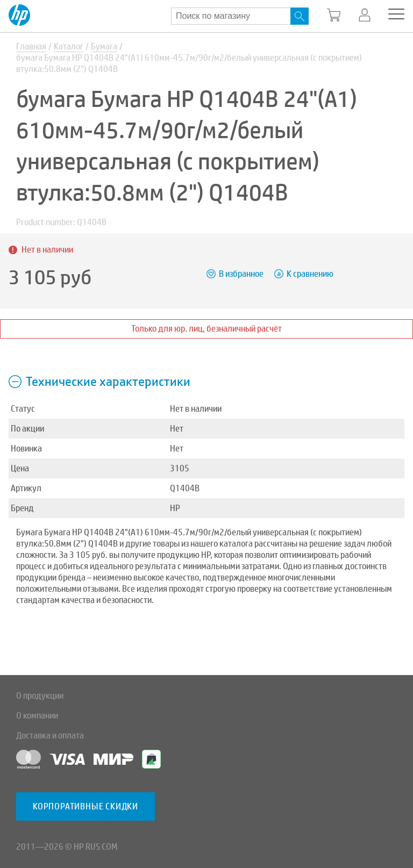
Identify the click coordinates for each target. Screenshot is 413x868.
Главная (31, 46)
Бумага (104, 46)
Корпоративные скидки (86, 806)
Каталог (69, 46)
